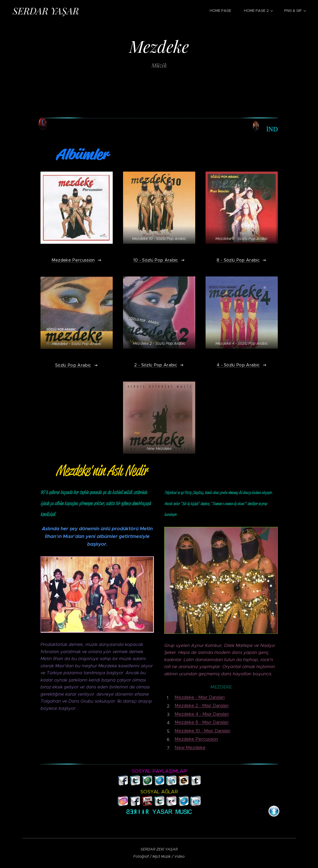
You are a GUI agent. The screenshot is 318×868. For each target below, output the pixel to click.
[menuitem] (223, 11)
